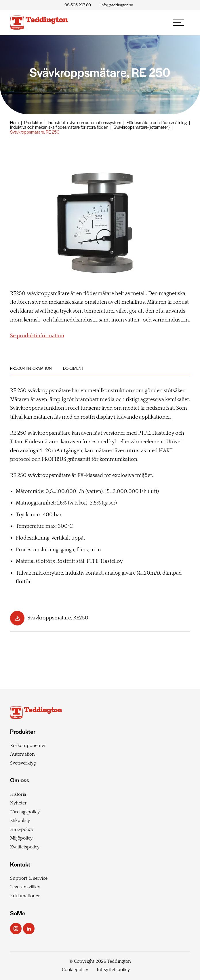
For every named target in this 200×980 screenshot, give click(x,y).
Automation (22, 754)
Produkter (33, 122)
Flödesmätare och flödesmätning (157, 122)
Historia (18, 794)
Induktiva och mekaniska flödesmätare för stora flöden (59, 127)
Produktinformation (31, 368)
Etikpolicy (20, 821)
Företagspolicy (25, 812)
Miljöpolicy (21, 838)
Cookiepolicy (75, 970)
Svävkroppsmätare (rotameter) (142, 127)
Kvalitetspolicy (25, 847)
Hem (14, 122)
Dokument (73, 368)
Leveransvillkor (26, 887)
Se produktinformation (37, 336)
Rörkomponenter (28, 746)
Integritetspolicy (113, 970)
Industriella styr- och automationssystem (84, 122)
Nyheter (18, 803)
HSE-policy (22, 829)
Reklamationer (25, 896)
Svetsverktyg (23, 763)
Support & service (29, 878)
